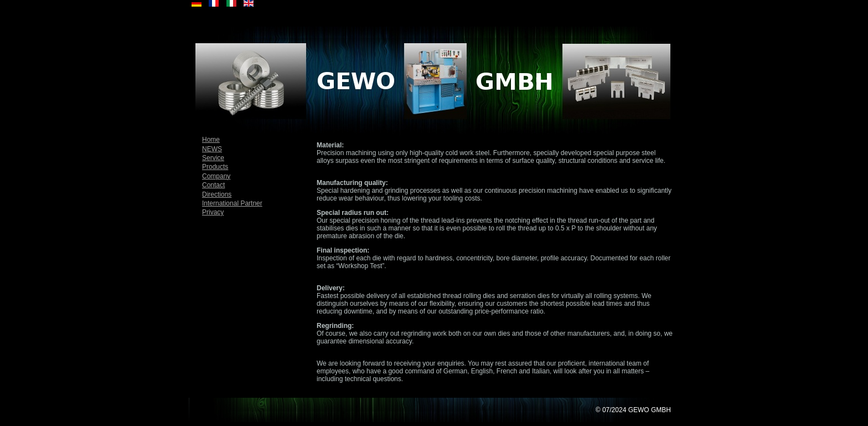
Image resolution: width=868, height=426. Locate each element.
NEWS (212, 149)
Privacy (213, 212)
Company (216, 176)
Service (213, 158)
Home (211, 140)
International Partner (232, 203)
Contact (213, 185)
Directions (217, 194)
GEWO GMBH (650, 410)
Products (215, 167)
